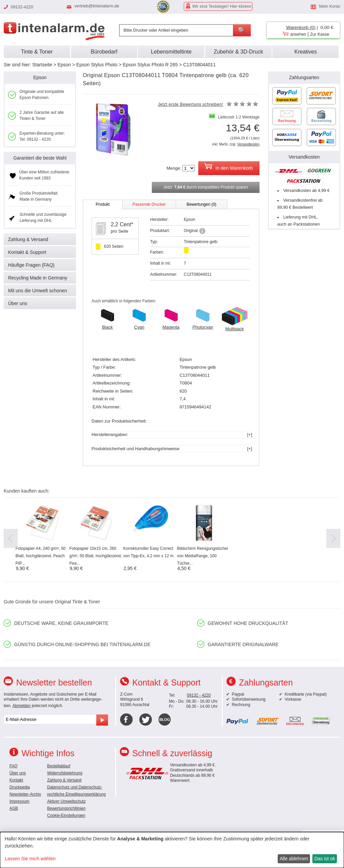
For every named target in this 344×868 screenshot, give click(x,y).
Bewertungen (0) (201, 204)
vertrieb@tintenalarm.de (97, 6)
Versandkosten (248, 144)
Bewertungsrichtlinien (66, 808)
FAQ (13, 766)
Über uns (18, 303)
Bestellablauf (59, 766)
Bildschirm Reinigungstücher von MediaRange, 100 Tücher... (203, 556)
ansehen (298, 34)
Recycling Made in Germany (38, 278)
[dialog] (172, 850)
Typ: (154, 242)
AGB (14, 808)
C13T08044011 (199, 65)
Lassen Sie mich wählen (30, 859)
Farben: (157, 252)
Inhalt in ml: (160, 263)
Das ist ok (325, 859)
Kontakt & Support (27, 252)
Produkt (102, 204)
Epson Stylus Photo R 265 (150, 65)
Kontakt (16, 780)
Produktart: (160, 231)
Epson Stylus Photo (97, 65)
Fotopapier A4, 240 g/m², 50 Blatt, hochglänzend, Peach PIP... (41, 556)
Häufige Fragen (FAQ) (31, 265)
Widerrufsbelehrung (65, 773)
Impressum (19, 801)
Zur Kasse (320, 34)
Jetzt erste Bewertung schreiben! (191, 104)
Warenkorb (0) (301, 27)
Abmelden (22, 706)
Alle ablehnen (294, 859)
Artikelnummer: (164, 274)
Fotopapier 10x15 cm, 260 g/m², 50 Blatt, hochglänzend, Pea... (96, 556)
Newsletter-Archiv (25, 794)
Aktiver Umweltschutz (66, 801)
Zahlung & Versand (28, 239)
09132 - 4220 (199, 695)
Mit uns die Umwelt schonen (38, 291)
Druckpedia (20, 787)
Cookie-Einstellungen (66, 815)
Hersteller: (159, 220)
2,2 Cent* (122, 224)
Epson (64, 65)
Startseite (42, 65)
